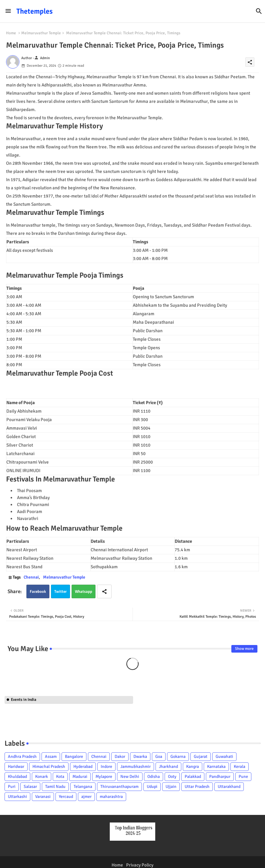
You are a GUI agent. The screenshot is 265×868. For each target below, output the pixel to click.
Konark (42, 777)
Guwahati (224, 757)
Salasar (30, 787)
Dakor (120, 757)
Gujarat (201, 757)
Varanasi (43, 797)
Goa (159, 757)
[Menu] (8, 11)
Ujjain (171, 787)
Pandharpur (220, 777)
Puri (12, 787)
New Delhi (130, 777)
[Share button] (104, 591)
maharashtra (111, 797)
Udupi (152, 787)
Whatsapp (84, 592)
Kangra (193, 767)
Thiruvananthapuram (119, 787)
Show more (244, 649)
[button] (259, 11)
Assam (51, 757)
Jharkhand (168, 767)
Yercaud (66, 797)
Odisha (154, 777)
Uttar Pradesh (197, 787)
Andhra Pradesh (22, 757)
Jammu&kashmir (136, 767)
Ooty (172, 777)
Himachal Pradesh (49, 767)
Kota (60, 777)
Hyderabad (83, 767)
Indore (106, 767)
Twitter (60, 592)
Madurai (80, 777)
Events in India (24, 700)
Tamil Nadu (55, 787)
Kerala (240, 767)
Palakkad (193, 777)
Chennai (31, 577)
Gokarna (178, 757)
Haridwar (16, 767)
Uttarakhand (229, 787)
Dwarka (140, 757)
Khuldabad (17, 777)
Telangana (83, 787)
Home (11, 33)
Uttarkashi (17, 797)
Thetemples (35, 11)
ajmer (86, 797)
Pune (243, 777)
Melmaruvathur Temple (41, 33)
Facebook (38, 592)
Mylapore (104, 777)
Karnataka (216, 767)
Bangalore (74, 757)
